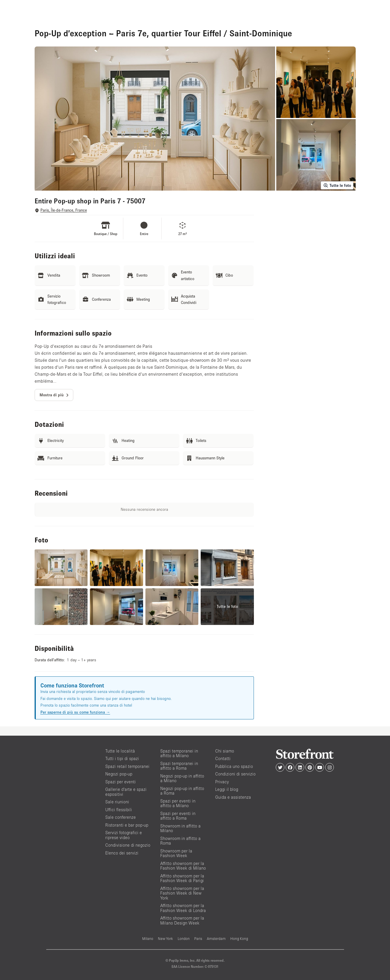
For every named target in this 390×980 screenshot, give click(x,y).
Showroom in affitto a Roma (180, 841)
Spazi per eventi (121, 782)
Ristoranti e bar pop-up (127, 825)
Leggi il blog (227, 789)
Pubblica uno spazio (234, 766)
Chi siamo (225, 751)
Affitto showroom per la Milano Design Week (182, 920)
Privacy (222, 782)
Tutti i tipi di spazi (122, 758)
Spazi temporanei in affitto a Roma (179, 766)
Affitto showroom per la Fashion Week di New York (182, 893)
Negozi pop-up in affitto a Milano (182, 778)
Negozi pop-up (119, 774)
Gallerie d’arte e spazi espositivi (126, 792)
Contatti (223, 758)
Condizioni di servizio (235, 774)
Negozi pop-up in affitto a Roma (182, 791)
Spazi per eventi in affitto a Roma (178, 816)
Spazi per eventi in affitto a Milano (178, 803)
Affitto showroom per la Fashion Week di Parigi (182, 878)
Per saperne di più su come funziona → (75, 712)
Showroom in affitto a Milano (180, 828)
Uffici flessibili (119, 810)
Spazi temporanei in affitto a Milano (179, 753)
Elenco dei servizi (122, 853)
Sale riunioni (117, 802)
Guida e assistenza (233, 797)
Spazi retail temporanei (127, 766)
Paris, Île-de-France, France (64, 210)
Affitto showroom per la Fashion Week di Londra (183, 908)
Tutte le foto (337, 185)
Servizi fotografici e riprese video (124, 835)
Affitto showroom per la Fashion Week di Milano (183, 866)
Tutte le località (120, 751)
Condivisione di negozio (128, 845)
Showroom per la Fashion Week (176, 853)
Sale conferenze (121, 817)
